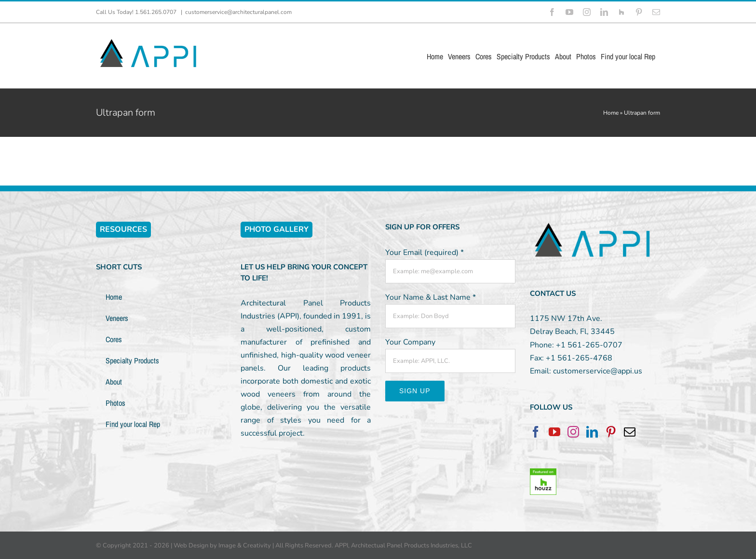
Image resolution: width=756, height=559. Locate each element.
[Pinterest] (611, 432)
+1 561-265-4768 (579, 358)
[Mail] (630, 432)
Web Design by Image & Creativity (222, 546)
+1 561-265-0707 (589, 345)
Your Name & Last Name (431, 297)
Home (611, 113)
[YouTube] (554, 432)
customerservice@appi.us (598, 371)
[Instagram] (573, 432)
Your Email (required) (425, 253)
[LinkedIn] (592, 432)
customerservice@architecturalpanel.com (238, 12)
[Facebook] (536, 432)
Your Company (410, 342)
